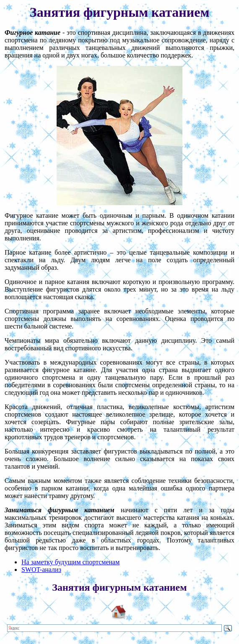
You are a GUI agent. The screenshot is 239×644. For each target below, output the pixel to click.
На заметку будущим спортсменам (70, 562)
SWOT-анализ (41, 570)
